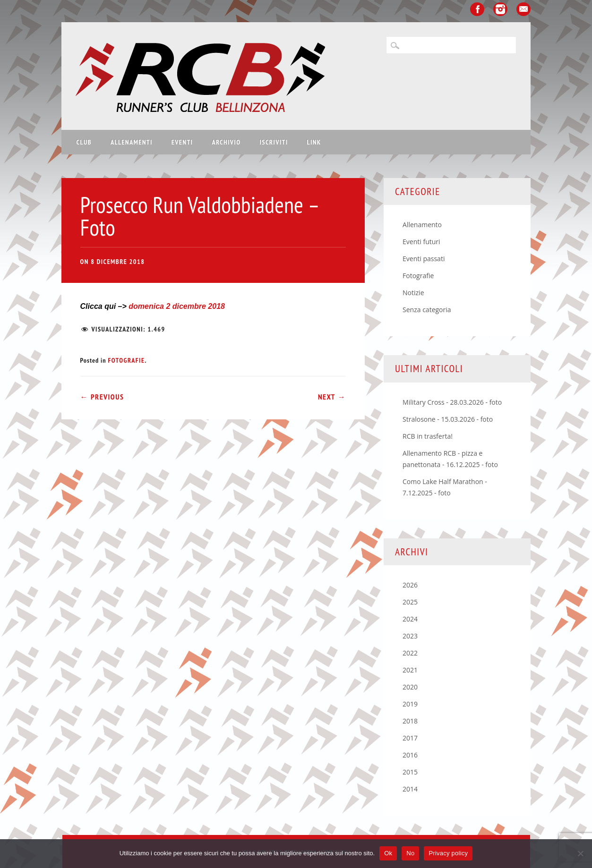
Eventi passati (424, 259)
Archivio (226, 142)
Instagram (500, 9)
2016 (410, 755)
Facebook (477, 9)
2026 (410, 585)
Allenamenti (132, 142)
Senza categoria (427, 310)
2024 (410, 619)
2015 (410, 772)
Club (84, 142)
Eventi (182, 142)
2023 (410, 636)
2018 (410, 721)
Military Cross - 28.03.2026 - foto (452, 402)
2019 (410, 704)
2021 (410, 670)
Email (523, 9)
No (410, 853)
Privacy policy (448, 853)
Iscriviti (274, 142)
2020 (410, 687)
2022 (410, 653)
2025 (410, 602)
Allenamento (422, 225)
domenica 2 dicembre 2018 (177, 306)
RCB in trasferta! (428, 436)
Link (314, 142)
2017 (410, 738)
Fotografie (126, 360)
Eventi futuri (421, 242)
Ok (388, 853)
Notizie (413, 293)
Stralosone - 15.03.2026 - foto (448, 419)
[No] (580, 853)
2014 (410, 789)
